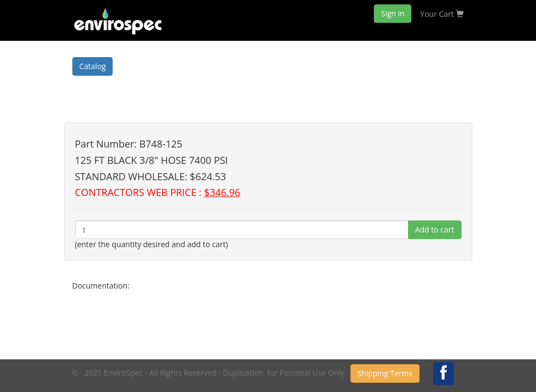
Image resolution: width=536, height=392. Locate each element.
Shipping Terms (385, 373)
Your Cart (442, 14)
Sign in (393, 13)
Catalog (93, 66)
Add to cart (435, 229)
